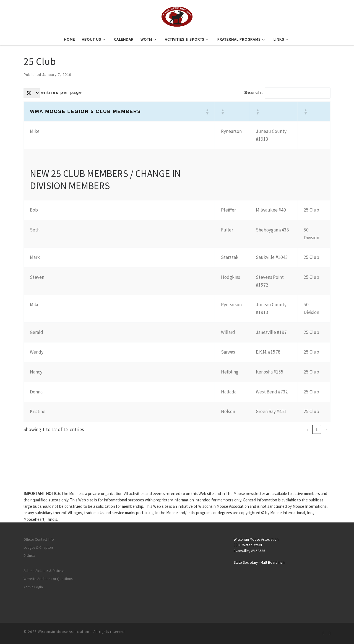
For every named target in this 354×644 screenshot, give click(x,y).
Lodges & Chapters (38, 548)
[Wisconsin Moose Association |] (177, 16)
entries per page (62, 92)
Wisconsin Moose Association (64, 632)
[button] (207, 112)
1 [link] (317, 429)
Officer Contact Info (39, 539)
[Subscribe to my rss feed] (324, 633)
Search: (254, 92)
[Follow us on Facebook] (330, 633)
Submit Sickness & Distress (44, 571)
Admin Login (33, 587)
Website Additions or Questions (48, 579)
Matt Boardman (273, 562)
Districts (29, 556)
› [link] (326, 429)
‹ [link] (307, 429)
